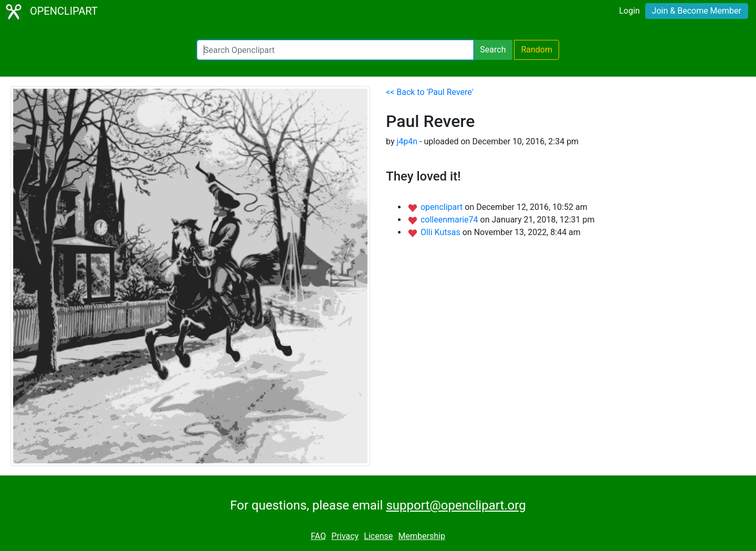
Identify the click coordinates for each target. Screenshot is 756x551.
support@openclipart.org (456, 505)
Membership (422, 536)
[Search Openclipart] (335, 50)
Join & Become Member (697, 11)
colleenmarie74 (450, 220)
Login (629, 11)
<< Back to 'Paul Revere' (430, 92)
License (378, 536)
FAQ (318, 536)
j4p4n (407, 141)
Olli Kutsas (442, 232)
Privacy (345, 536)
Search (493, 50)
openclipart (443, 207)
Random (537, 50)
